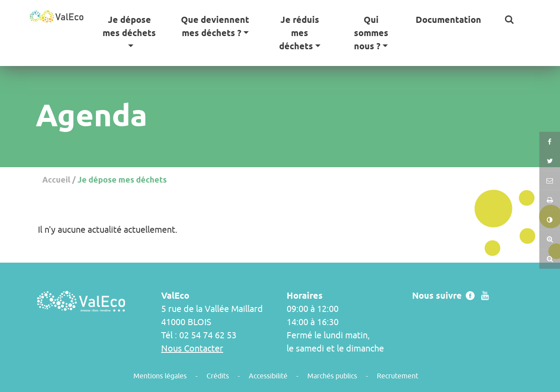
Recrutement (398, 376)
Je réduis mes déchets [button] (299, 33)
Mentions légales (160, 376)
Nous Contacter (192, 348)
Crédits (218, 376)
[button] (509, 20)
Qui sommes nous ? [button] (371, 33)
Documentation (448, 20)
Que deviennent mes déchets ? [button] (215, 26)
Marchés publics (332, 376)
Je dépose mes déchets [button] (129, 26)
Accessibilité (268, 376)
